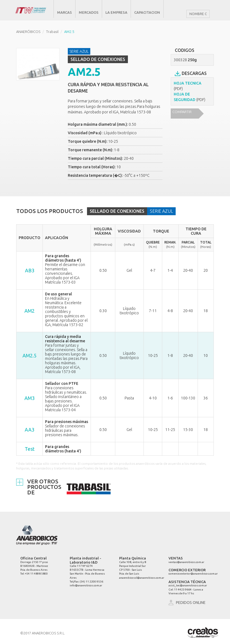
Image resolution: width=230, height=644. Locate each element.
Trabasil (52, 32)
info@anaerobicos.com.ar (86, 585)
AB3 (30, 270)
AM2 (30, 311)
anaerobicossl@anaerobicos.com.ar (142, 578)
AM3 (30, 398)
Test (30, 449)
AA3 (30, 430)
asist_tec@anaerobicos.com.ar (188, 585)
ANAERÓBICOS (28, 32)
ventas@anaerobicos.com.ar (186, 562)
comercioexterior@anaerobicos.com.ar (193, 574)
